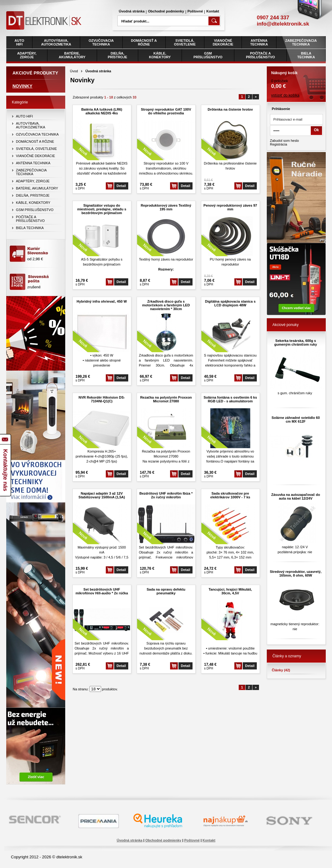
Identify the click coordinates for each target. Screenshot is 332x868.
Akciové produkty (35, 73)
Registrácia (278, 144)
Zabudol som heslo (284, 141)
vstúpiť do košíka (285, 95)
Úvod (74, 71)
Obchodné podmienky (166, 11)
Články (281, 670)
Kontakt (213, 11)
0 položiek (296, 78)
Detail (121, 186)
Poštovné (195, 11)
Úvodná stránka (132, 11)
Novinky (22, 86)
